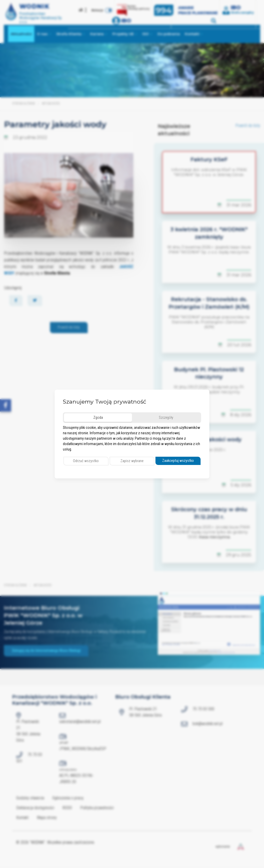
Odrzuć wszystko (86, 461)
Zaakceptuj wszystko (178, 461)
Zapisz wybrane (132, 461)
